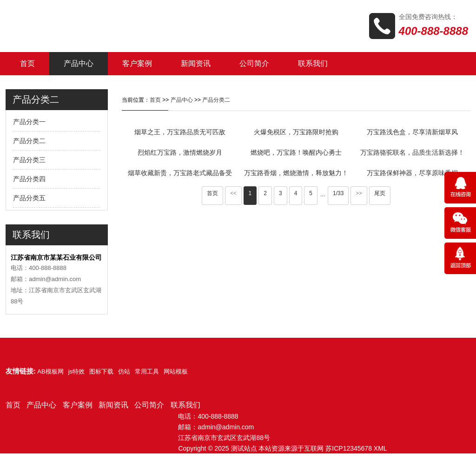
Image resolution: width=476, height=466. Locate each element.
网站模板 (176, 371)
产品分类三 (29, 160)
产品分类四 (29, 179)
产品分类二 (29, 141)
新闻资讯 (196, 63)
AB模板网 (50, 371)
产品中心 (79, 63)
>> (359, 193)
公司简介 (254, 63)
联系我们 (313, 63)
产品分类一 (29, 122)
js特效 (76, 371)
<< (233, 193)
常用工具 (147, 371)
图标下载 (101, 371)
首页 (27, 63)
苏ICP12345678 (349, 448)
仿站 (124, 371)
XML (380, 448)
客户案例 (137, 63)
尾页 (380, 193)
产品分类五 (29, 198)
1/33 (338, 193)
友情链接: (21, 371)
